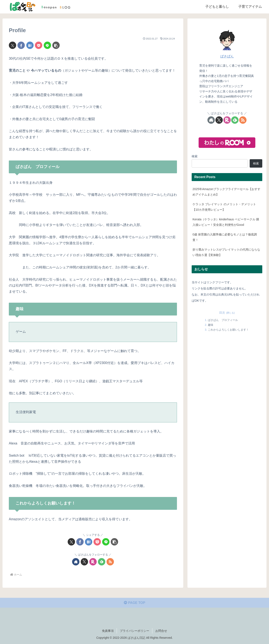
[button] (56, 45)
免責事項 (108, 631)
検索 (195, 156)
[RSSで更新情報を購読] (110, 562)
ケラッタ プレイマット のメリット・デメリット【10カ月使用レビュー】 (224, 207)
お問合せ (161, 631)
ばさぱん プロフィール (223, 320)
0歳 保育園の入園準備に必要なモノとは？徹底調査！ (225, 237)
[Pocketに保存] (39, 45)
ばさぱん (227, 56)
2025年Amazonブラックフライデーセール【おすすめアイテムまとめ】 (226, 192)
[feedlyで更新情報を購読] (102, 562)
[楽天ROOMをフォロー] (93, 562)
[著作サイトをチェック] (76, 562)
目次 (222, 313)
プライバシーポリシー (134, 631)
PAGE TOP (134, 603)
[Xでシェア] (13, 45)
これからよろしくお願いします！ (228, 330)
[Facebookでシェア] (21, 45)
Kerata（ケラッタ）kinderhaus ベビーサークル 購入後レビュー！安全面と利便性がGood (226, 222)
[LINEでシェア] (47, 45)
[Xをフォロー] (84, 562)
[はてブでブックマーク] (30, 45)
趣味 (211, 325)
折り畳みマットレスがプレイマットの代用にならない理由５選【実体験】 (226, 252)
